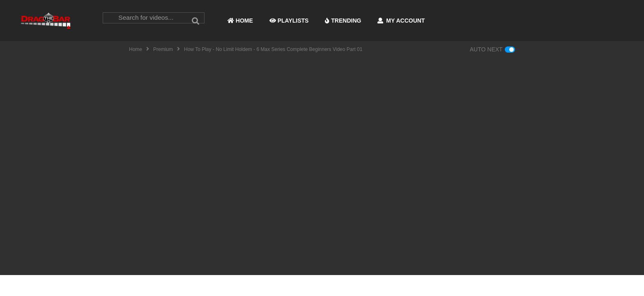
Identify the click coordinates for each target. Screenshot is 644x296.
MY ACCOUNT (401, 21)
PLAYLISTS (289, 21)
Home (136, 49)
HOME (240, 21)
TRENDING (343, 21)
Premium (163, 49)
